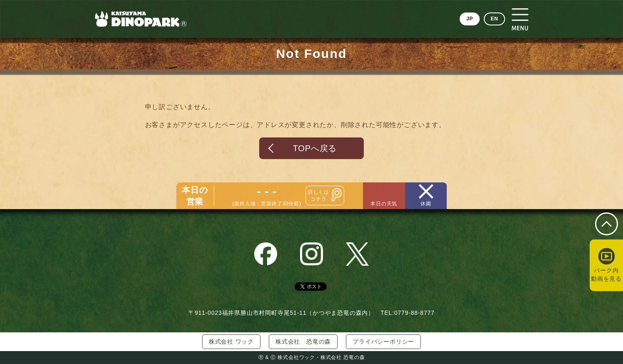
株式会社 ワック (231, 342)
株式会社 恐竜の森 (303, 342)
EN (494, 19)
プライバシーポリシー (383, 342)
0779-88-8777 (414, 313)
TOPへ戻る (315, 148)
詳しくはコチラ (319, 196)
